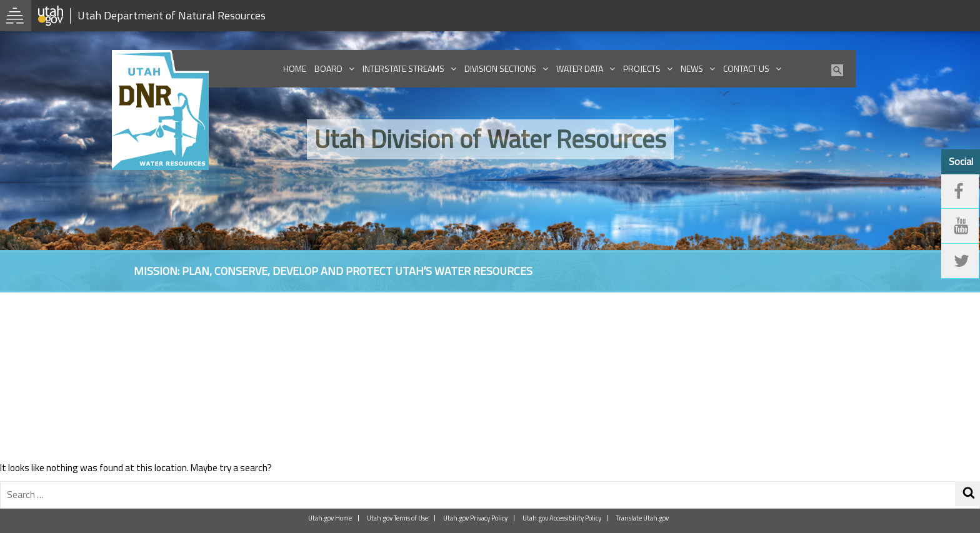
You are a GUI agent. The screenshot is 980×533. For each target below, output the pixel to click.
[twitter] (960, 261)
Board (328, 68)
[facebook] (960, 192)
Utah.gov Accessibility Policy (562, 518)
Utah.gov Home (330, 518)
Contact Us (746, 68)
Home (295, 68)
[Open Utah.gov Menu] (16, 16)
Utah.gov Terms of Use (397, 518)
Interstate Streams (403, 68)
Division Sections (500, 68)
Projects (642, 68)
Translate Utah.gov (642, 518)
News (692, 68)
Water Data (580, 68)
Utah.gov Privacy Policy (475, 518)
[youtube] (960, 226)
